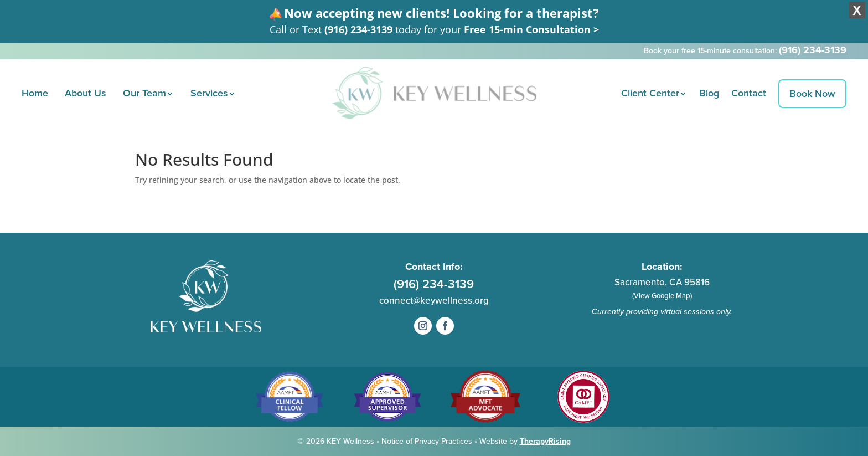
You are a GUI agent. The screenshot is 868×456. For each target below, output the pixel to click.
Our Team (144, 93)
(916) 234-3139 (358, 29)
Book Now (812, 94)
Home (35, 93)
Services (209, 93)
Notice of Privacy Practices (428, 441)
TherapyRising (545, 441)
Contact (749, 93)
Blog (709, 93)
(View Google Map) (662, 296)
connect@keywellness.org (434, 301)
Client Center (650, 93)
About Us (86, 93)
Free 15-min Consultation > (531, 29)
